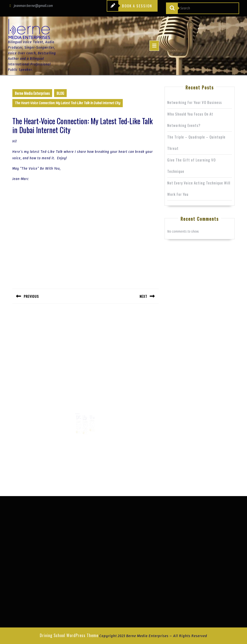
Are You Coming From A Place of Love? (91, 415)
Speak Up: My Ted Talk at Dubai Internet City (79, 416)
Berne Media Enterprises (32, 93)
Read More (79, 428)
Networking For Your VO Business (195, 102)
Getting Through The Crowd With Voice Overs (85, 416)
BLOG (60, 93)
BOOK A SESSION (130, 6)
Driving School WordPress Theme (69, 635)
